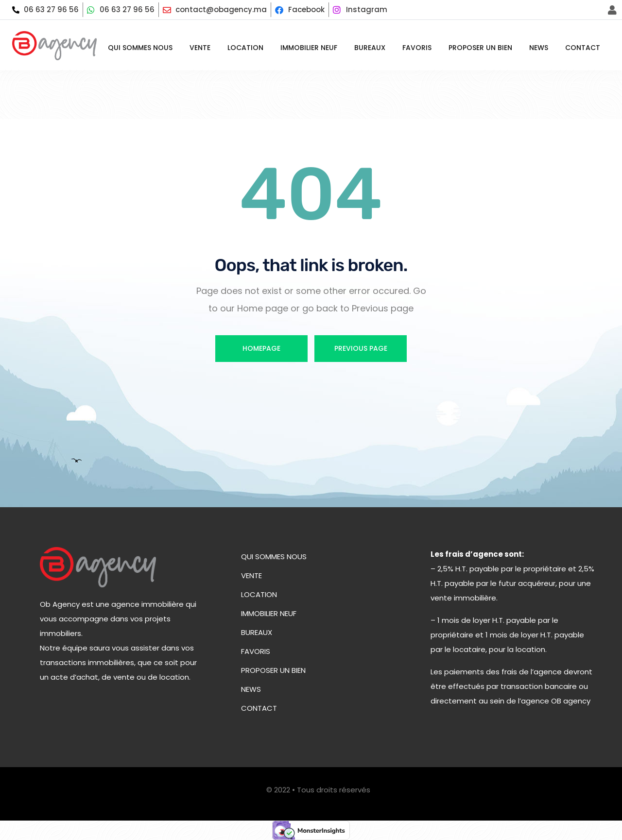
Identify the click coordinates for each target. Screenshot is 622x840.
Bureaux (370, 48)
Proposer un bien (480, 48)
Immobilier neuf (309, 48)
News (539, 48)
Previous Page (361, 348)
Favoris (417, 48)
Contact (583, 48)
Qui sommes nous (140, 48)
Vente (200, 48)
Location (245, 48)
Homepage (261, 348)
